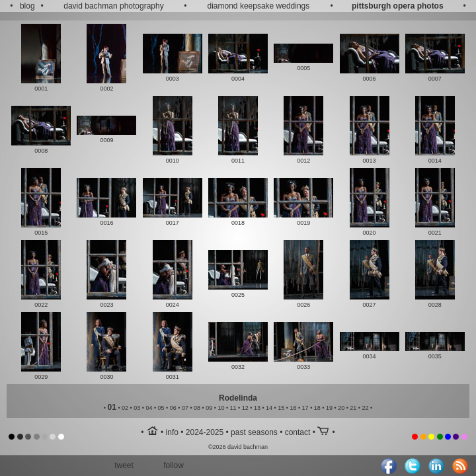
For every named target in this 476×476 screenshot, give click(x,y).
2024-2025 (205, 432)
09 (209, 408)
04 (149, 408)
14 (269, 408)
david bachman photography (113, 6)
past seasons (254, 432)
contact (298, 432)
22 (365, 408)
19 (329, 408)
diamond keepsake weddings (259, 6)
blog (27, 6)
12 (245, 408)
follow (174, 465)
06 (173, 408)
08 (197, 408)
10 (221, 408)
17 (305, 408)
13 (257, 408)
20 (341, 408)
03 (137, 408)
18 (317, 408)
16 (293, 408)
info (172, 432)
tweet (124, 465)
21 (353, 408)
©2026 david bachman (238, 447)
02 (125, 408)
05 (161, 408)
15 (281, 408)
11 (233, 408)
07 (185, 408)
